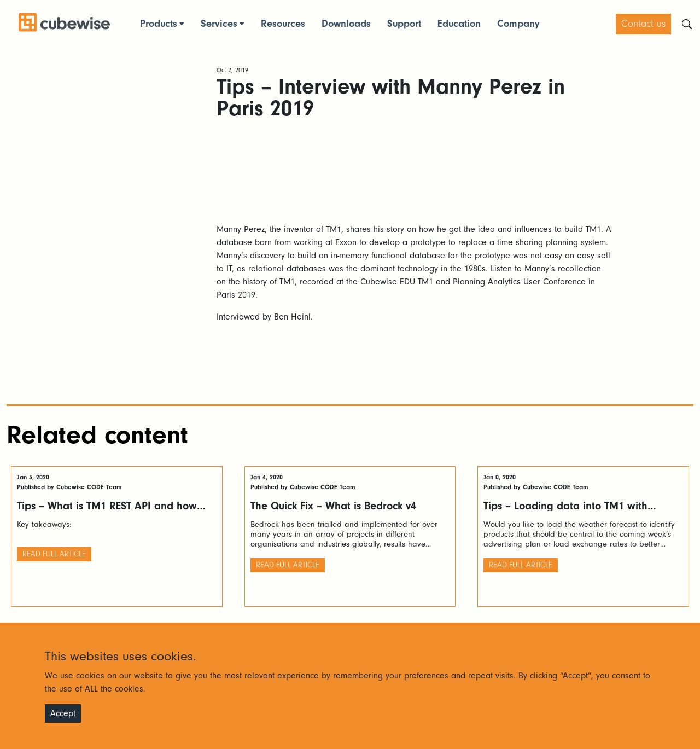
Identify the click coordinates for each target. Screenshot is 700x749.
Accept (63, 713)
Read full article (54, 554)
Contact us (643, 24)
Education (459, 24)
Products (159, 24)
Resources (283, 24)
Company (518, 24)
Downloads (346, 24)
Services (219, 24)
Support (404, 24)
